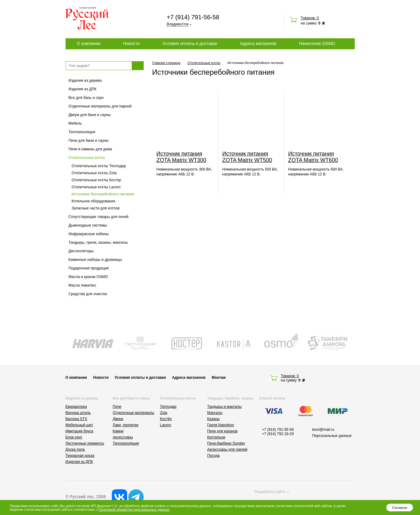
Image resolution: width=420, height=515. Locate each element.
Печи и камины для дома (90, 149)
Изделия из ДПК (83, 89)
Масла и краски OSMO (88, 277)
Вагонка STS (76, 419)
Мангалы (215, 413)
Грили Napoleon (221, 425)
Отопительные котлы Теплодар (99, 166)
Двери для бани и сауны (90, 115)
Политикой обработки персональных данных (134, 509)
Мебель (75, 123)
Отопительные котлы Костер (96, 180)
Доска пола (75, 449)
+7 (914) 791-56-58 (193, 17)
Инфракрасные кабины (89, 234)
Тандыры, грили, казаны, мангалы (98, 242)
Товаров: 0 (310, 18)
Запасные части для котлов (96, 208)
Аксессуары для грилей (227, 449)
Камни (118, 431)
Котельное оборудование (94, 201)
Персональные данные (332, 436)
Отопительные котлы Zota (94, 173)
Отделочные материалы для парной (100, 106)
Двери (118, 419)
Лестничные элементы (85, 443)
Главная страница (166, 63)
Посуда (213, 456)
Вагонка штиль (78, 413)
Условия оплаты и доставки (190, 43)
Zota (164, 413)
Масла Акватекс (83, 285)
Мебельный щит (79, 425)
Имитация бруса (79, 431)
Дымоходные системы (88, 225)
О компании (89, 43)
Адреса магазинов (258, 43)
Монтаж (219, 378)
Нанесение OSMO (317, 43)
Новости (131, 43)
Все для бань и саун (86, 98)
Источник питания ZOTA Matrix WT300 (182, 157)
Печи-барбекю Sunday (226, 443)
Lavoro (166, 425)
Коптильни (216, 437)
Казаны (213, 419)
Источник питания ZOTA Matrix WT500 (247, 157)
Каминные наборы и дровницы (95, 260)
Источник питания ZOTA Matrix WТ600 (313, 157)
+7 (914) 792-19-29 (278, 434)
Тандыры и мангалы (224, 407)
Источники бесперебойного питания (103, 194)
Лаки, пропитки (126, 425)
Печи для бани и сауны (89, 141)
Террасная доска (80, 456)
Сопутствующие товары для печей (99, 217)
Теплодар (168, 407)
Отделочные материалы (133, 413)
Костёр (166, 419)
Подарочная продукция (89, 268)
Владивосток (178, 24)
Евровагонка (76, 407)
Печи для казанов (222, 431)
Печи (117, 407)
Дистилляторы (81, 251)
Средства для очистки (88, 294)
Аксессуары (123, 437)
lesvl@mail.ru (323, 430)
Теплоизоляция (82, 132)
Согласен (400, 508)
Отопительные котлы (87, 158)
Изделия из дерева (85, 81)
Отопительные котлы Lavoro (96, 187)
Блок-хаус (74, 437)
